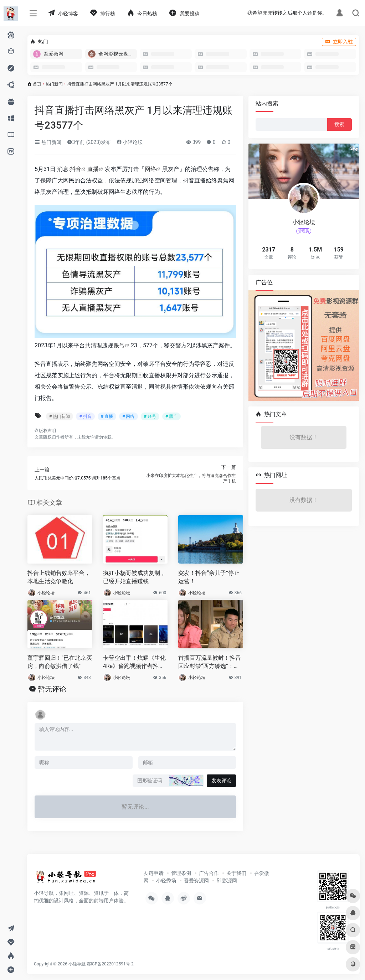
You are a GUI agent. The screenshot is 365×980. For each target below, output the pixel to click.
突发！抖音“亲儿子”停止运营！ (209, 577)
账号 (119, 345)
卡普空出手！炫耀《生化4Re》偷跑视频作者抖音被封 (134, 662)
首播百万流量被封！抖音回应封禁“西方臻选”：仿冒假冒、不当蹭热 (210, 662)
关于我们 (236, 873)
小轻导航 (77, 964)
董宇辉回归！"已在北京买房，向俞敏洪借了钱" (60, 662)
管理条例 (181, 873)
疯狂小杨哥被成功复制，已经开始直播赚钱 (134, 577)
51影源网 (227, 881)
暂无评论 (52, 689)
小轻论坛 (130, 142)
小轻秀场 (166, 881)
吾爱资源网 (196, 881)
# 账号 (150, 416)
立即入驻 (339, 42)
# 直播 (107, 416)
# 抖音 (85, 416)
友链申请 (154, 873)
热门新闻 (54, 84)
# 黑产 (171, 416)
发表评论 (221, 781)
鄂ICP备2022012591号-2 (110, 964)
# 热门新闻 (60, 416)
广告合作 (209, 873)
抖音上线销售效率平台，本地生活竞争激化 (59, 577)
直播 (93, 169)
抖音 (76, 169)
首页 (37, 84)
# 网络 (128, 416)
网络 (150, 169)
